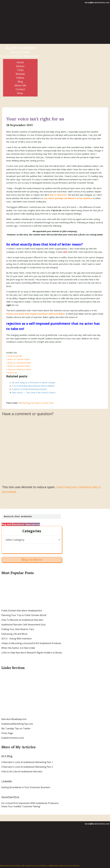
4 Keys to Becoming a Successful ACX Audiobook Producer (31, 643)
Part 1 (50, 762)
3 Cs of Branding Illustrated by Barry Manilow (33, 386)
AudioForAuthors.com (13, 738)
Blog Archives (32, 560)
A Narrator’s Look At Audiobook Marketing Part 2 (27, 767)
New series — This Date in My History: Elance (34, 392)
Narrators (36, 403)
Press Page (7, 733)
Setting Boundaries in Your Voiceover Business (26, 787)
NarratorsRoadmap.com (14, 719)
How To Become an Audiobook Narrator (22, 620)
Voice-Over (48, 403)
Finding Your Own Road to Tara (18, 629)
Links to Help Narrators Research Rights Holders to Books (32, 653)
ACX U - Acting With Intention (17, 639)
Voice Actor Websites (39, 866)
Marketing (24, 403)
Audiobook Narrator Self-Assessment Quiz (23, 625)
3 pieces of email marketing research (29, 389)
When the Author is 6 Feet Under (18, 648)
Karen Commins (20, 48)
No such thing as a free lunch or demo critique (33, 382)
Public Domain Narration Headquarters (22, 611)
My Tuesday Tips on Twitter (16, 728)
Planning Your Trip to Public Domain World (24, 615)
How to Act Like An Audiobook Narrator (22, 771)
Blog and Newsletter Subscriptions (21, 524)
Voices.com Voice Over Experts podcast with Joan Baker (36, 314)
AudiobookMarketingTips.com (17, 724)
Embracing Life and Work (14, 634)
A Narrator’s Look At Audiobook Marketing (24, 762)
